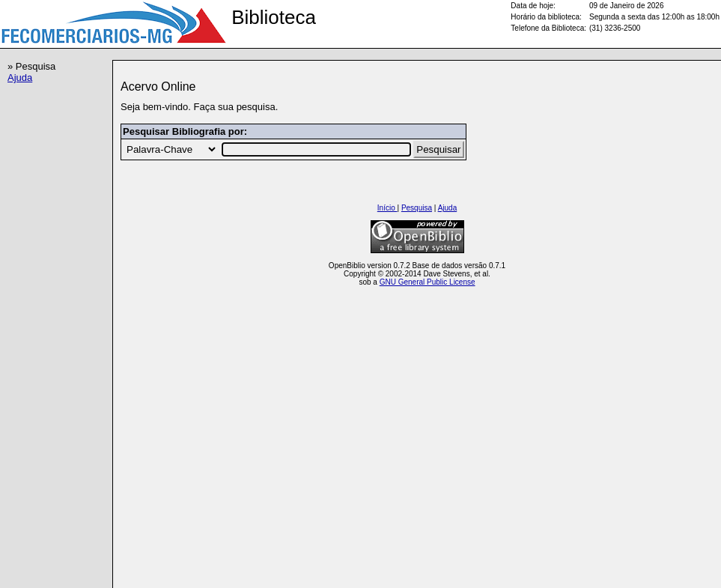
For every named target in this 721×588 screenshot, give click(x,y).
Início (387, 208)
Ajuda (20, 78)
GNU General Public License (428, 282)
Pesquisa (417, 208)
